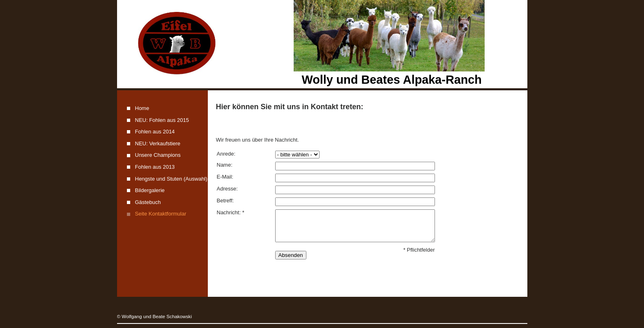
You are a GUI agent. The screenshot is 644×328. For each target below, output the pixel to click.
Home (142, 108)
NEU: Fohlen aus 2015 (162, 120)
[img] (322, 44)
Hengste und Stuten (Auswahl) (171, 179)
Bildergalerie (150, 190)
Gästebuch (148, 202)
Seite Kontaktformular (161, 214)
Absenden (291, 255)
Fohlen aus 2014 (155, 132)
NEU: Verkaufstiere (158, 143)
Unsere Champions (158, 155)
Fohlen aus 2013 (155, 167)
